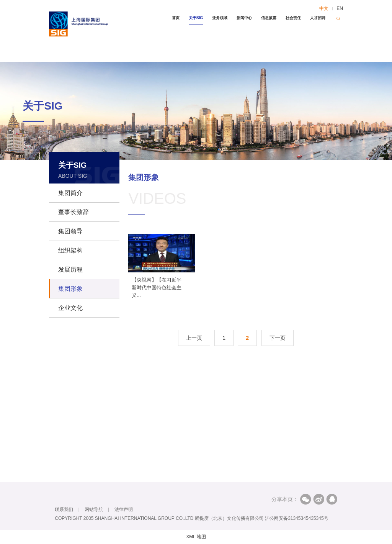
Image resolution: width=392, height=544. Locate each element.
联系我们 (64, 510)
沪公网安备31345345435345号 (296, 518)
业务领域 (220, 18)
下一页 (278, 338)
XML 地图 (196, 537)
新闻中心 (244, 18)
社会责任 (293, 18)
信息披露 (269, 18)
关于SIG (196, 18)
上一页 (194, 338)
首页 (176, 18)
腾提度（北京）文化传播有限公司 (229, 518)
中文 (324, 8)
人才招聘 (318, 18)
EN (340, 8)
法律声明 (124, 510)
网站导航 (94, 510)
